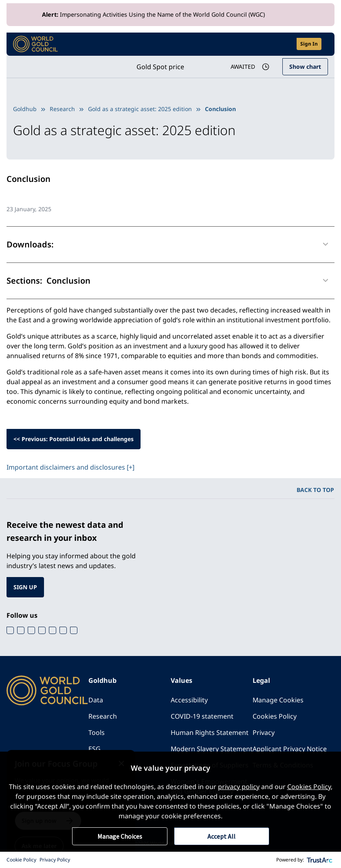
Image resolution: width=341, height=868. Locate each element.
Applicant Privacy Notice (290, 749)
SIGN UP (25, 587)
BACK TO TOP (315, 490)
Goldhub (25, 109)
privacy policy (239, 787)
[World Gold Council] (35, 44)
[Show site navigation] (325, 44)
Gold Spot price (160, 67)
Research (62, 109)
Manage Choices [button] (120, 836)
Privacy (264, 732)
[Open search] (285, 44)
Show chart (305, 67)
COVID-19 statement (202, 716)
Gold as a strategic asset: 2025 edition (140, 109)
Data (96, 700)
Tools (97, 732)
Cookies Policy (275, 716)
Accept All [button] (221, 836)
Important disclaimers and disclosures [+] (70, 467)
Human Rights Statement (210, 732)
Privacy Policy (55, 860)
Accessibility (189, 700)
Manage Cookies (278, 700)
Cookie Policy (21, 860)
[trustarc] (320, 860)
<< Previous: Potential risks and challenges (74, 439)
